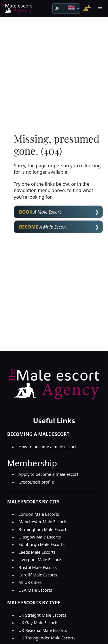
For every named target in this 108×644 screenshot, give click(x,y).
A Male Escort (40, 212)
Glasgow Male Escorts (40, 537)
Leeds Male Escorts (37, 552)
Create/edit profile (36, 482)
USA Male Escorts (35, 590)
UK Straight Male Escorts (42, 615)
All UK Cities (30, 582)
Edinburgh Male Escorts (41, 544)
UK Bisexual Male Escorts (43, 630)
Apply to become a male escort (48, 474)
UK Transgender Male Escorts (47, 638)
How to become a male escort (47, 447)
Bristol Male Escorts (38, 567)
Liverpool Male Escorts (40, 560)
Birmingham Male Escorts (43, 529)
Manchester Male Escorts (43, 522)
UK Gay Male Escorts (38, 623)
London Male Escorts (39, 514)
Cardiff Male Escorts (38, 575)
